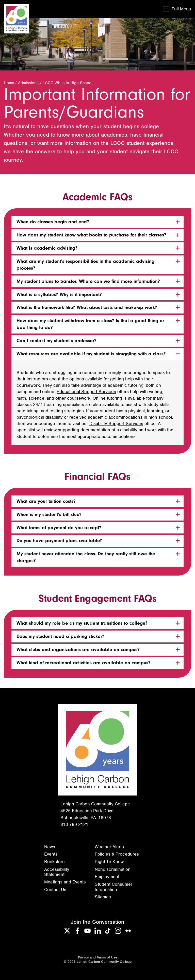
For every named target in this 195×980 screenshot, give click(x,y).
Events (51, 854)
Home (9, 83)
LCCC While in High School (68, 83)
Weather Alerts (109, 847)
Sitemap (103, 897)
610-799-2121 (74, 824)
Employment (107, 877)
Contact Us (55, 890)
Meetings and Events (65, 882)
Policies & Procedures (117, 854)
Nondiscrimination (113, 869)
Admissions (28, 83)
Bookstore (54, 862)
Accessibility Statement (57, 872)
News (50, 847)
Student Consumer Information (113, 887)
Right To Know (109, 862)
